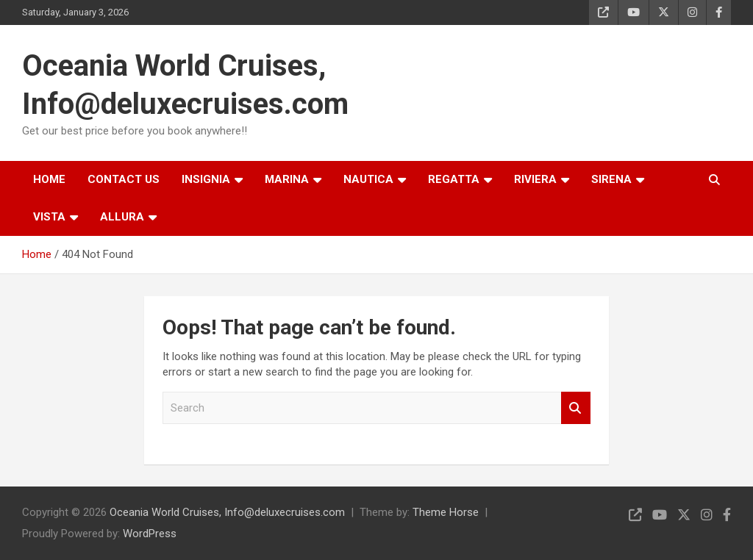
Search (576, 408)
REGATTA (454, 179)
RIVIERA (535, 179)
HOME (49, 179)
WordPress (150, 534)
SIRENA (611, 179)
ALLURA (122, 217)
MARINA (287, 179)
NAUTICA (368, 179)
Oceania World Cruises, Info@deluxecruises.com (227, 512)
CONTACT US (124, 179)
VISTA (49, 217)
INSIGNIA (206, 179)
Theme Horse (446, 512)
